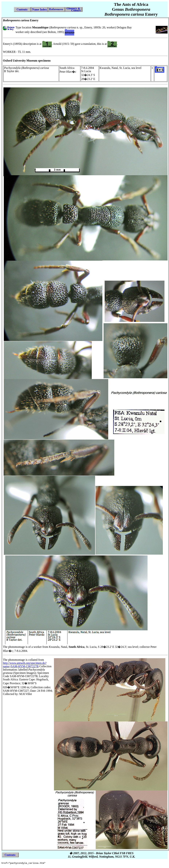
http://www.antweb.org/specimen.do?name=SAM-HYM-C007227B (25, 665)
